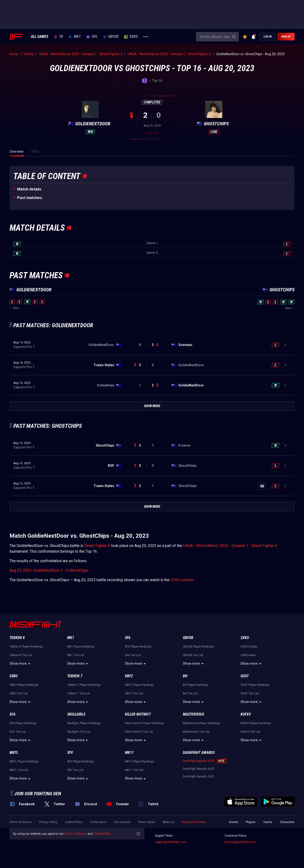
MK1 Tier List (76, 655)
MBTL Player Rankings (24, 761)
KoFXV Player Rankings (256, 723)
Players (251, 822)
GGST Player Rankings (255, 685)
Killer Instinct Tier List (139, 732)
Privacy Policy (48, 822)
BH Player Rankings (196, 685)
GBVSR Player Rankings (198, 647)
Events (234, 822)
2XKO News (248, 655)
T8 (58, 37)
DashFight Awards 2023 (199, 769)
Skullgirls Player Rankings (84, 723)
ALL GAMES (40, 37)
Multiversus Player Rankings (202, 723)
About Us (169, 822)
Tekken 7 (75, 676)
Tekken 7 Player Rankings (84, 685)
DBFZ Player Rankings (139, 685)
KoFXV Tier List (250, 732)
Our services (122, 822)
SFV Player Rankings (81, 761)
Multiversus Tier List (196, 732)
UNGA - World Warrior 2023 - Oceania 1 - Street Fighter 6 (230, 546)
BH (185, 676)
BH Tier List (190, 693)
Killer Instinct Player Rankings (144, 723)
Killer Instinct (138, 714)
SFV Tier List (75, 770)
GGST (245, 676)
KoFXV (246, 714)
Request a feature (194, 822)
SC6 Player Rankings (23, 723)
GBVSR (111, 37)
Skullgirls (76, 714)
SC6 (12, 714)
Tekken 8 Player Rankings (26, 647)
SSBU (14, 676)
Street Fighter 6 (97, 546)
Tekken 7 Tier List (79, 693)
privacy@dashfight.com (240, 842)
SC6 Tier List (18, 732)
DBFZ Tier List (134, 693)
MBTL (14, 753)
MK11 (129, 753)
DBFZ (129, 676)
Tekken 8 (17, 638)
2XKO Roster (249, 647)
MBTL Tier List (19, 770)
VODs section (182, 580)
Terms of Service (21, 822)
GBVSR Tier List (193, 655)
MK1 (75, 37)
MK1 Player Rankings (81, 647)
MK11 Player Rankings (140, 761)
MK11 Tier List (134, 770)
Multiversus (193, 714)
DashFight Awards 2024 (199, 761)
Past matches (30, 198)
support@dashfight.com (171, 842)
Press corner (147, 822)
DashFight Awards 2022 (199, 776)
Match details (29, 189)
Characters (287, 822)
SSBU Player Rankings (24, 685)
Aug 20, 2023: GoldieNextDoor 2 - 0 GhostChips (49, 570)
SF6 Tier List (133, 655)
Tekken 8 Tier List (21, 655)
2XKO (131, 37)
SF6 (92, 37)
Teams (268, 822)
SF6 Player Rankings (138, 647)
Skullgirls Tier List (79, 732)
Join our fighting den (38, 794)
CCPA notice (98, 822)
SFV (70, 753)
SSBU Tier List (19, 693)
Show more (21, 664)
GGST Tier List (250, 693)
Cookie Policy (74, 822)
